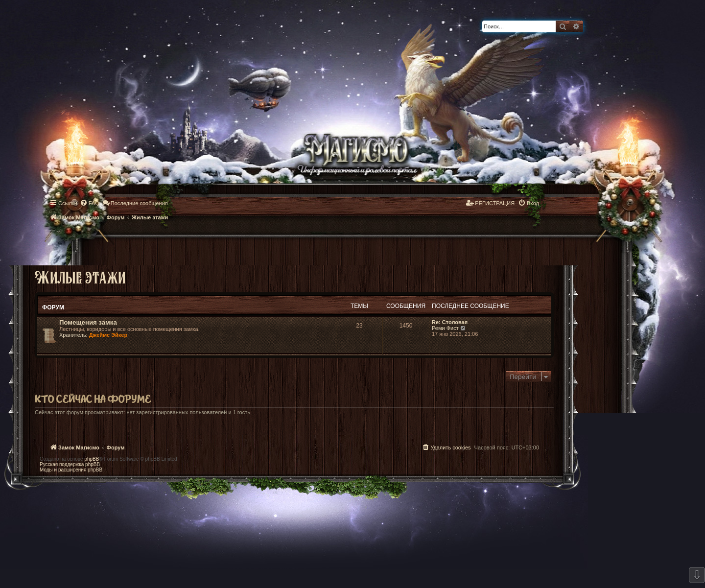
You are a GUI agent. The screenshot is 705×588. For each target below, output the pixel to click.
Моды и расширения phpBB (71, 470)
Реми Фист (445, 328)
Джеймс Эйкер (108, 335)
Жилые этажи (80, 277)
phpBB (92, 459)
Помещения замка (88, 322)
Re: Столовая (450, 322)
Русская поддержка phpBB (70, 464)
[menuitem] (90, 203)
